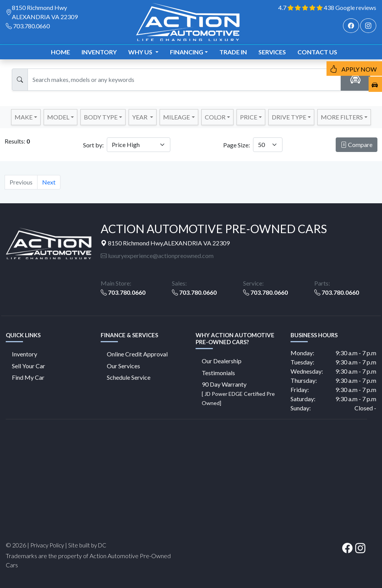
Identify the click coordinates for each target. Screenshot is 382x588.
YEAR (140, 117)
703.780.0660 (31, 26)
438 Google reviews (350, 7)
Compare (357, 145)
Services (272, 52)
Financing (187, 52)
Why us (141, 52)
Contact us (317, 52)
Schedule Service (129, 377)
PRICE (249, 117)
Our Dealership (222, 361)
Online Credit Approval (137, 354)
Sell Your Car (29, 366)
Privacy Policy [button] (47, 545)
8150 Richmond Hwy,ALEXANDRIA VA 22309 (165, 243)
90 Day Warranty (238, 393)
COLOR (215, 117)
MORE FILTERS (342, 117)
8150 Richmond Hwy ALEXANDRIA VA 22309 (45, 12)
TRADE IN (233, 52)
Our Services (123, 366)
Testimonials (218, 373)
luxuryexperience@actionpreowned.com (157, 256)
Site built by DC (87, 545)
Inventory (99, 52)
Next (49, 182)
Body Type (101, 117)
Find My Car (28, 377)
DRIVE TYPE (289, 117)
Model (58, 117)
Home (60, 52)
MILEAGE (176, 117)
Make (24, 117)
